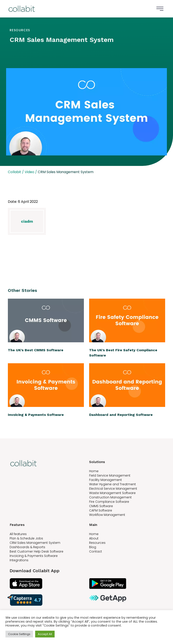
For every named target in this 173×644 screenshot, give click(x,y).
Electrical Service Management (113, 489)
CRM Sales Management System (35, 543)
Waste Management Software (112, 493)
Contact (96, 551)
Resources (97, 543)
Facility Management (106, 480)
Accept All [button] (45, 634)
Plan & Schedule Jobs (26, 538)
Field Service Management (110, 475)
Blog (93, 547)
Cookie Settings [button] (19, 634)
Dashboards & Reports (27, 547)
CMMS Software (101, 506)
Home (94, 471)
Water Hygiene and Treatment (112, 484)
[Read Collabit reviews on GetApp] (126, 600)
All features (18, 534)
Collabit (15, 172)
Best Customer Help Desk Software (36, 551)
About (94, 538)
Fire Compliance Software (109, 502)
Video (29, 172)
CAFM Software (101, 510)
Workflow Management (107, 515)
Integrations (19, 560)
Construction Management (110, 497)
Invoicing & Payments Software (34, 556)
